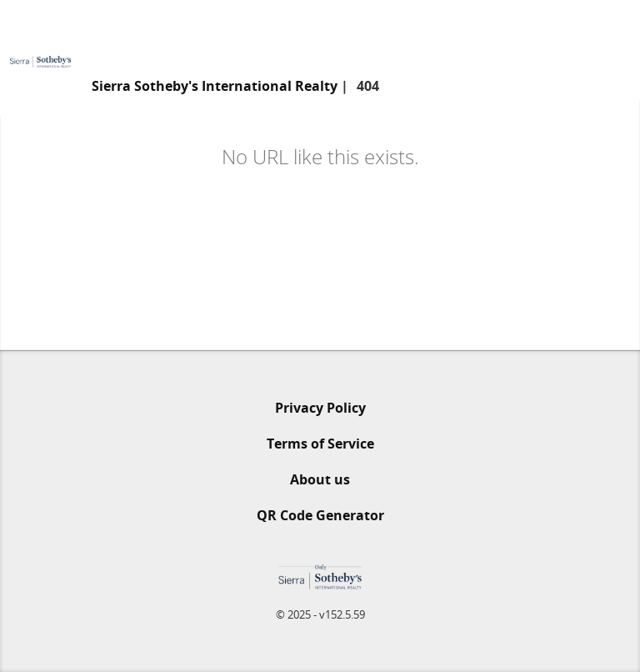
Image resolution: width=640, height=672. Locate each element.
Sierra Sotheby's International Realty (215, 86)
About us (320, 479)
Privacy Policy (320, 408)
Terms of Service (320, 444)
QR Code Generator (320, 515)
